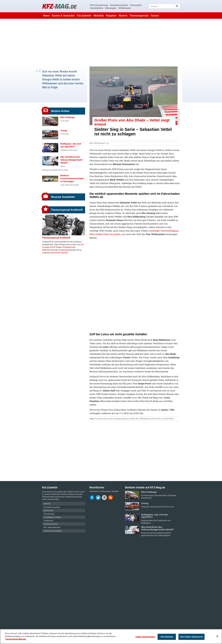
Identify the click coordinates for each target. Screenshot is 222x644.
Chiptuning (48, 520)
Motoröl (47, 503)
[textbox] (164, 6)
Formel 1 (102, 143)
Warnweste (48, 510)
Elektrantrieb (48, 250)
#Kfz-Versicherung (99, 5)
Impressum (94, 491)
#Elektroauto (125, 8)
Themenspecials (139, 16)
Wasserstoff (64, 250)
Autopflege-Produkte (52, 517)
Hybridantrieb (69, 247)
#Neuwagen (111, 8)
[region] (111, 637)
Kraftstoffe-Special (59, 253)
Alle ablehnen (167, 637)
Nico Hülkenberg (142, 418)
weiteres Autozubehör (53, 531)
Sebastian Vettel (128, 418)
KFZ (59, 6)
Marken (123, 16)
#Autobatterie (97, 8)
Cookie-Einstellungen (145, 637)
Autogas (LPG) (48, 247)
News (46, 16)
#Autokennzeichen (119, 5)
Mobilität (99, 16)
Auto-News (65, 185)
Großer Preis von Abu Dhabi (162, 418)
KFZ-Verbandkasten (52, 527)
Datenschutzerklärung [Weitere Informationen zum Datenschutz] (16, 639)
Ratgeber (111, 16)
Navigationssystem (52, 507)
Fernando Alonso (102, 418)
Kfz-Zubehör (84, 16)
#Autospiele (136, 5)
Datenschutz (105, 491)
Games (155, 16)
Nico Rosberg (115, 418)
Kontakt (115, 491)
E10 (82, 244)
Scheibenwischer (51, 524)
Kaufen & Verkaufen (63, 16)
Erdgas (59, 247)
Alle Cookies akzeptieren (191, 637)
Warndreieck (49, 514)
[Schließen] (217, 636)
